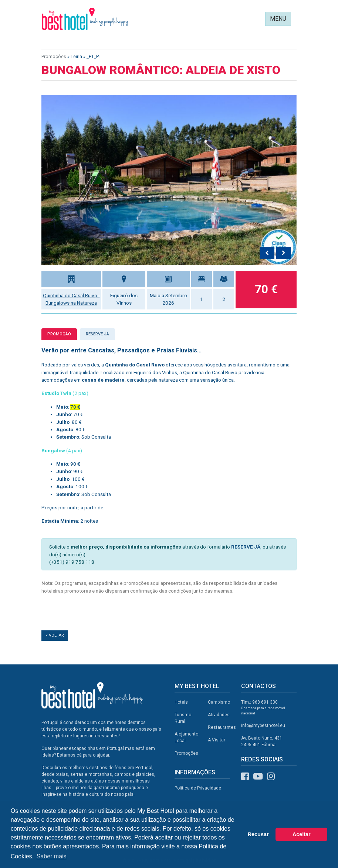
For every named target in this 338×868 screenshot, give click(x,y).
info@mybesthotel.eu (263, 725)
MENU (278, 19)
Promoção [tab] (59, 334)
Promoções (54, 56)
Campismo (219, 702)
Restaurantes (222, 727)
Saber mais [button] (52, 856)
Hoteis (181, 702)
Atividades (219, 715)
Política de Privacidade (198, 788)
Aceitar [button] (302, 834)
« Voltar (55, 635)
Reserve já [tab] (97, 334)
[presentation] (267, 253)
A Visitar (217, 740)
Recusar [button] (258, 834)
